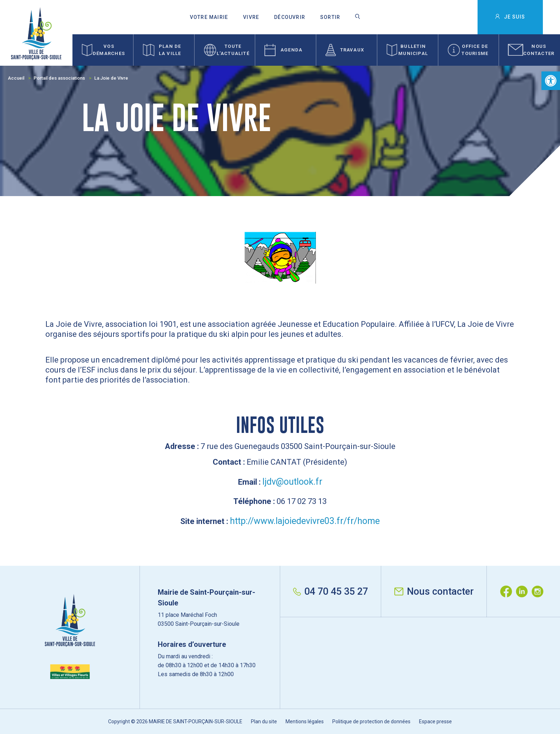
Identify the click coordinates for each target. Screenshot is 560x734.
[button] (551, 81)
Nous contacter (434, 591)
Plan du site (264, 721)
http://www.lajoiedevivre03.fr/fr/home (305, 521)
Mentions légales (305, 721)
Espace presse (435, 721)
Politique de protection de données (371, 721)
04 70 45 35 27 (331, 591)
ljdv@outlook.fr (292, 482)
